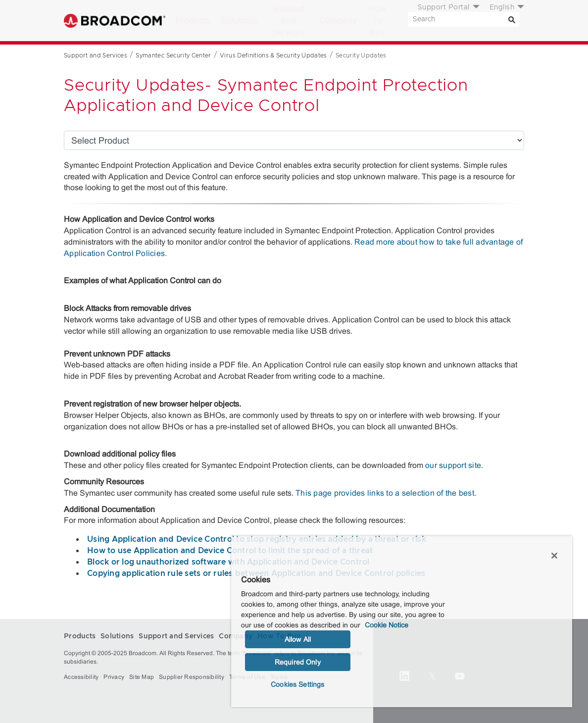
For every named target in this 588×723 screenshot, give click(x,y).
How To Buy (377, 21)
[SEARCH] (464, 19)
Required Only (298, 662)
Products (193, 21)
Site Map (142, 677)
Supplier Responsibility (192, 677)
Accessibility (81, 677)
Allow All (298, 639)
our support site (453, 465)
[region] (402, 621)
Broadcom (115, 21)
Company (338, 21)
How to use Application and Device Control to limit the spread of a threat (230, 551)
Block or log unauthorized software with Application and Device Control (228, 562)
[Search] (512, 19)
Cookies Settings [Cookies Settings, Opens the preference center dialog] (297, 684)
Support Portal (444, 7)
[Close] (554, 556)
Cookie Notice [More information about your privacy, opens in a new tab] (387, 625)
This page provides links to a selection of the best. (386, 493)
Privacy (114, 677)
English (502, 7)
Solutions (240, 21)
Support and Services (289, 21)
